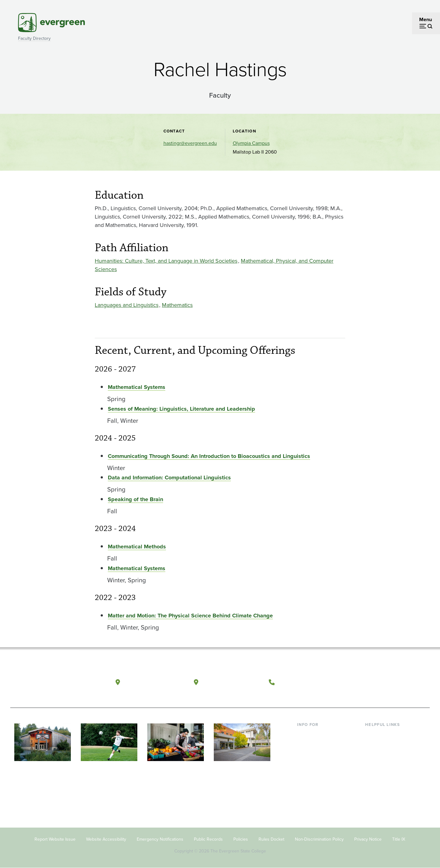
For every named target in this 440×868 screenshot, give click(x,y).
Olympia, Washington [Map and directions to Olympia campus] (154, 682)
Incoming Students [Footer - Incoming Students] (317, 744)
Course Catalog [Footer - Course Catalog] (382, 764)
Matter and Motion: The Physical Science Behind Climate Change (190, 616)
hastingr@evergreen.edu (190, 143)
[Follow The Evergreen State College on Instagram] (389, 682)
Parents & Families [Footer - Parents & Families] (317, 754)
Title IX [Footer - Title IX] (399, 839)
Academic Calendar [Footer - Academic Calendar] (386, 774)
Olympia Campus (251, 143)
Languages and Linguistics (127, 305)
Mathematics (177, 305)
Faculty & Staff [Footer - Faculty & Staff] (313, 764)
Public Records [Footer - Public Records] (208, 839)
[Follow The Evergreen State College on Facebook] (364, 682)
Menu (426, 19)
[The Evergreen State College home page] (55, 684)
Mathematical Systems (137, 387)
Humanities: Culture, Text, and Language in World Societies (166, 261)
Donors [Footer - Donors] (305, 774)
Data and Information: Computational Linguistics (169, 478)
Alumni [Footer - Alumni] (305, 785)
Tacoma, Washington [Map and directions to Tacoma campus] (232, 682)
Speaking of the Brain (135, 499)
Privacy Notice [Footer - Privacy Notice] (368, 839)
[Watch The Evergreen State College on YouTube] (376, 682)
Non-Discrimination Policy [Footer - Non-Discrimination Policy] (319, 839)
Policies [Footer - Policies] (241, 839)
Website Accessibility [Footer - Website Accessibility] (106, 839)
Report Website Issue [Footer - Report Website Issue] (55, 839)
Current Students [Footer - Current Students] (316, 734)
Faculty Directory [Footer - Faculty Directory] (384, 744)
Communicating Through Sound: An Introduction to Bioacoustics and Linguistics (209, 456)
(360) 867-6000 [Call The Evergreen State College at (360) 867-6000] (301, 682)
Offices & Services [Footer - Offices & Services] (385, 754)
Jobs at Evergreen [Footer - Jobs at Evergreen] (385, 794)
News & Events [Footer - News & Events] (381, 785)
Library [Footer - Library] (372, 734)
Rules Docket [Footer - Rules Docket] (271, 839)
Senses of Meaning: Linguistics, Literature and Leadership (181, 409)
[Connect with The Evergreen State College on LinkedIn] (402, 682)
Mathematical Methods (137, 547)
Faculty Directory (34, 38)
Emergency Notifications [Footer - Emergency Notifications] (160, 839)
